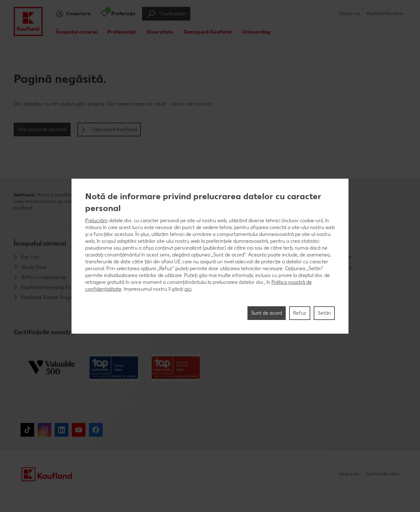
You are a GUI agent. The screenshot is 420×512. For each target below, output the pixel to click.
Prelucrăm (96, 221)
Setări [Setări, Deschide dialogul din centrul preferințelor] (324, 313)
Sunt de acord (267, 313)
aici (188, 289)
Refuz (300, 313)
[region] (210, 256)
